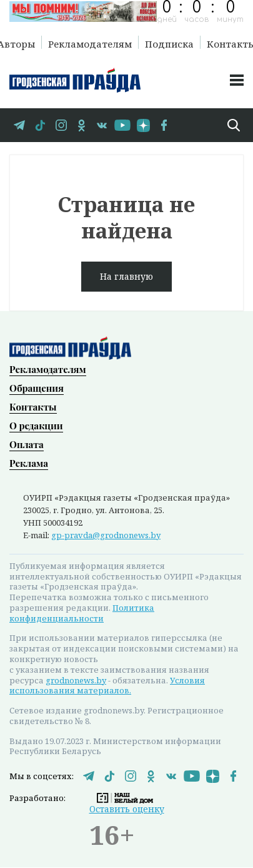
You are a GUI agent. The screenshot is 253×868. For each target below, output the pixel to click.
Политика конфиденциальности (82, 613)
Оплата (27, 444)
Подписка (169, 43)
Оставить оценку (127, 809)
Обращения (37, 388)
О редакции (36, 426)
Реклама (29, 463)
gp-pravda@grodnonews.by (106, 535)
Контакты (33, 407)
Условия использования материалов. (107, 686)
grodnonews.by (76, 680)
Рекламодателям (90, 43)
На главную (126, 276)
